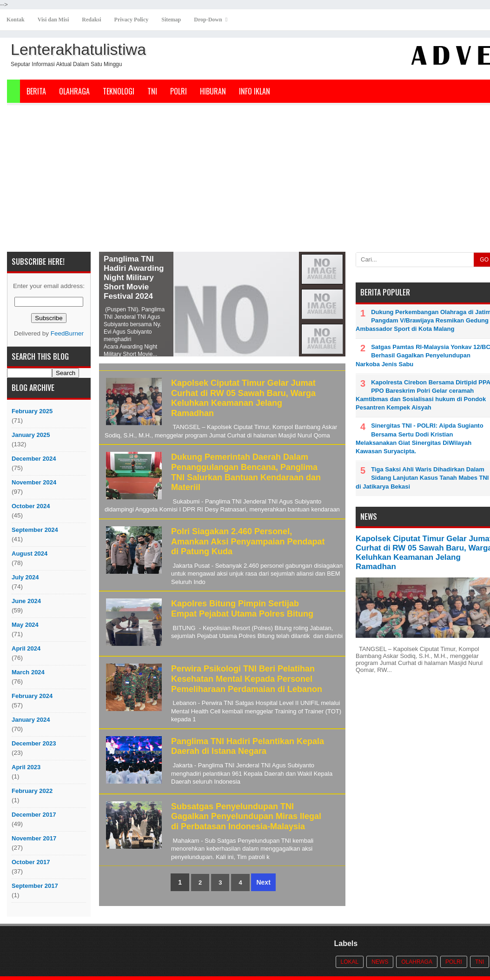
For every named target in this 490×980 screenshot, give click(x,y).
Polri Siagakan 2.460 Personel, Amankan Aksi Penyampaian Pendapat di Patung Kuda (248, 541)
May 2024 (25, 625)
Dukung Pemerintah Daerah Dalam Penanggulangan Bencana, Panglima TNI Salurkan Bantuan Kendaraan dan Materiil (246, 472)
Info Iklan (255, 91)
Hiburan (213, 91)
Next (263, 882)
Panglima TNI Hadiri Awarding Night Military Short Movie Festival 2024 (134, 278)
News (380, 962)
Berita (36, 91)
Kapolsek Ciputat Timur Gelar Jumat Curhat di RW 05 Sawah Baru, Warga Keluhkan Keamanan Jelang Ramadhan (243, 398)
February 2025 (32, 411)
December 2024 (34, 459)
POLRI (179, 91)
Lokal (350, 962)
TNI (152, 91)
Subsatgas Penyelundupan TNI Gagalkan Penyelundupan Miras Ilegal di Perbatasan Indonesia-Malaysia (246, 816)
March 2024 (28, 672)
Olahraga (74, 91)
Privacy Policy (132, 20)
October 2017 (31, 862)
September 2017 (35, 886)
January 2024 (31, 720)
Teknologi (119, 91)
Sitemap (171, 20)
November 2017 (34, 838)
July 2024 (25, 577)
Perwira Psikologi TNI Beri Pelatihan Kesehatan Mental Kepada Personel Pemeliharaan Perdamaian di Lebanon (247, 679)
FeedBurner (67, 333)
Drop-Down (208, 20)
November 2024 (34, 482)
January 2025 (31, 435)
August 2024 (30, 554)
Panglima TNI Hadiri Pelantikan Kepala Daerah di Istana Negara (248, 746)
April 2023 (26, 767)
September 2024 (35, 530)
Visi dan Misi (53, 20)
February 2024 (32, 696)
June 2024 (26, 601)
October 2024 (31, 506)
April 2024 (26, 648)
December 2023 (34, 743)
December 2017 (34, 815)
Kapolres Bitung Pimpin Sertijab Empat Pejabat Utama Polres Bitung (242, 609)
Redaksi (91, 20)
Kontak (16, 20)
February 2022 (32, 791)
